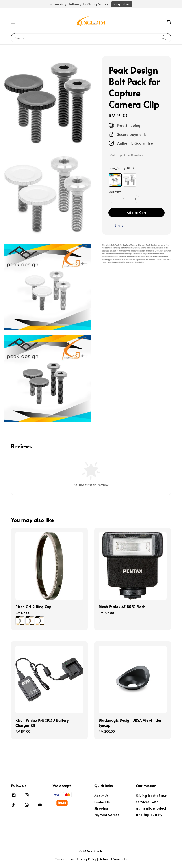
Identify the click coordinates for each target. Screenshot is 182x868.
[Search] (164, 38)
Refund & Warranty (113, 859)
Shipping (101, 808)
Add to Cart (136, 212)
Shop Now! (122, 4)
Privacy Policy (87, 859)
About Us (101, 796)
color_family (122, 168)
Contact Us (102, 802)
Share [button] (116, 225)
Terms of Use (64, 859)
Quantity (115, 192)
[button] (13, 22)
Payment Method (107, 815)
